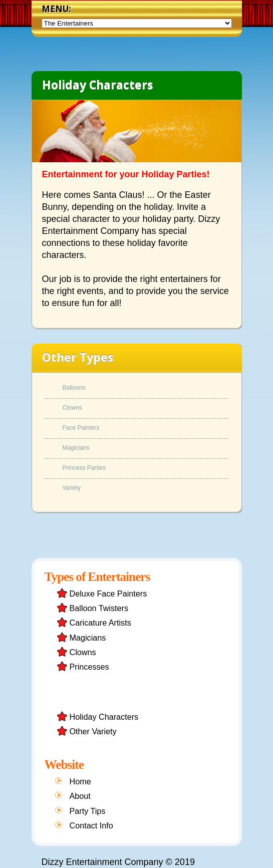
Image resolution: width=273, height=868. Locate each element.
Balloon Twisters (99, 608)
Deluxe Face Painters (108, 594)
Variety (72, 488)
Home (80, 781)
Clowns (72, 408)
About (80, 796)
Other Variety (93, 731)
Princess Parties (84, 468)
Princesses (89, 667)
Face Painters (81, 428)
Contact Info (91, 825)
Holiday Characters (104, 717)
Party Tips (88, 811)
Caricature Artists (100, 623)
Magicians (76, 448)
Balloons (74, 388)
